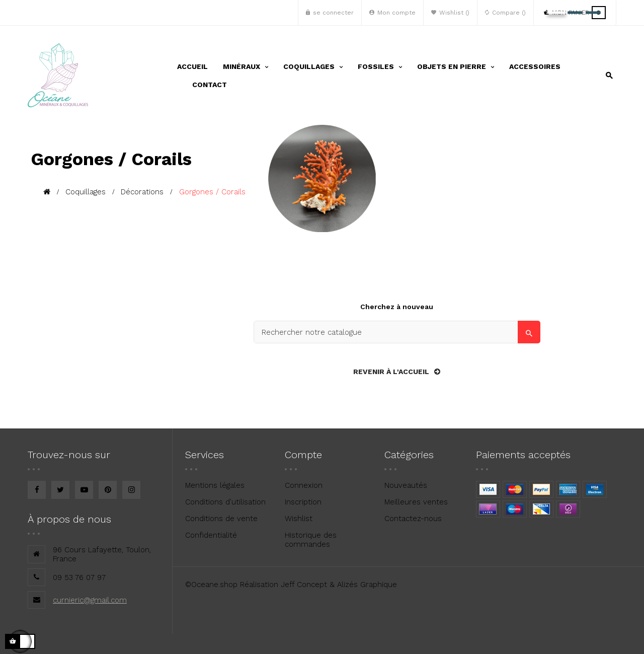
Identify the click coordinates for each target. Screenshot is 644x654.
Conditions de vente (221, 519)
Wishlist (299, 519)
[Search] (397, 332)
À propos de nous (69, 519)
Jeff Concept (304, 585)
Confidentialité (211, 535)
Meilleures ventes (416, 502)
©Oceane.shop (211, 585)
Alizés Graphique (367, 585)
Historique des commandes (311, 540)
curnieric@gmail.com (90, 600)
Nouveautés (406, 485)
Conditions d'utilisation (225, 502)
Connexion (304, 485)
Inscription (303, 502)
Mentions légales (215, 485)
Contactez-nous (413, 519)
